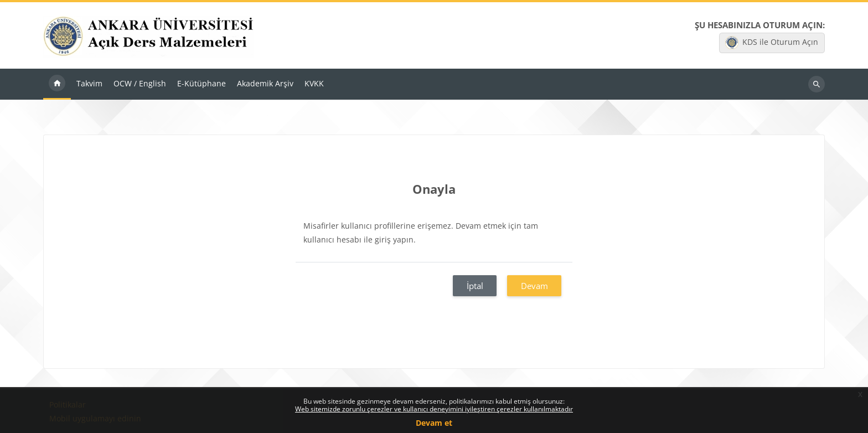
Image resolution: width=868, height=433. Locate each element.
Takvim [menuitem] (89, 83)
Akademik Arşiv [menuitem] (265, 83)
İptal (475, 286)
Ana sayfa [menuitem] (57, 84)
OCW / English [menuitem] (140, 83)
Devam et (434, 423)
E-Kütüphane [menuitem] (201, 83)
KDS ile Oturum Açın (772, 43)
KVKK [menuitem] (314, 83)
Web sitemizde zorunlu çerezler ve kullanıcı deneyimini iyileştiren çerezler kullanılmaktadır (434, 409)
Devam (534, 286)
